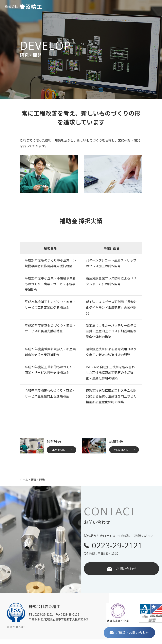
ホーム (24, 480)
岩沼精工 (24, 7)
